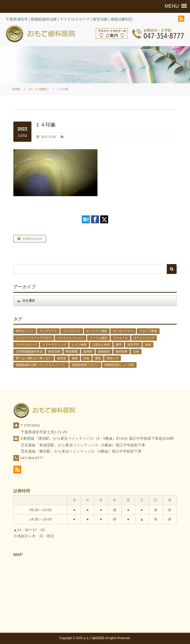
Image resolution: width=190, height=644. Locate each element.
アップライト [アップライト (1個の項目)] (48, 331)
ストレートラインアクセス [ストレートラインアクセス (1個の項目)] (34, 338)
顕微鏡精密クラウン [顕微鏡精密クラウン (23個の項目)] (85, 365)
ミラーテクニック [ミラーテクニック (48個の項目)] (54, 345)
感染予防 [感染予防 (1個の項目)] (133, 345)
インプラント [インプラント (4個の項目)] (72, 331)
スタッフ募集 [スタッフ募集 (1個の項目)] (148, 331)
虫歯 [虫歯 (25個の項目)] (86, 358)
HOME (16, 89)
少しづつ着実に (39, 89)
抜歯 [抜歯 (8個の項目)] (148, 345)
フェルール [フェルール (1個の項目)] (120, 338)
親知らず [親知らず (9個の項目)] (113, 358)
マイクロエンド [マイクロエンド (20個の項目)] (26, 345)
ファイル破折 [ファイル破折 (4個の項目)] (98, 338)
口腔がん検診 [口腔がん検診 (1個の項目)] (101, 345)
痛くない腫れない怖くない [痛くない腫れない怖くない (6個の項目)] (34, 358)
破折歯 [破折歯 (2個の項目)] (62, 358)
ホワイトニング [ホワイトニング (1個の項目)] (144, 338)
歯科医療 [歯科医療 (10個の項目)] (121, 352)
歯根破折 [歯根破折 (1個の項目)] (104, 352)
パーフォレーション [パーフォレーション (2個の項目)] (71, 338)
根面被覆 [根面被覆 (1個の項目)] (72, 352)
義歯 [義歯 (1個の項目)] (75, 358)
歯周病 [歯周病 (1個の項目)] (88, 352)
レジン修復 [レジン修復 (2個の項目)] (79, 345)
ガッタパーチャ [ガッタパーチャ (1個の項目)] (123, 331)
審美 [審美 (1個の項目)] (119, 345)
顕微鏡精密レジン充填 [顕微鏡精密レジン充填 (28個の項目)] (119, 365)
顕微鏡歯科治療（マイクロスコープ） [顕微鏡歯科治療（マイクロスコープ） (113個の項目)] (41, 365)
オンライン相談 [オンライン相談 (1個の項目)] (97, 331)
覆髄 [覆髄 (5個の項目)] (98, 358)
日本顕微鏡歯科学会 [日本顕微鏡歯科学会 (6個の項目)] (29, 352)
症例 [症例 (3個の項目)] (136, 352)
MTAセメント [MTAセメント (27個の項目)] (25, 331)
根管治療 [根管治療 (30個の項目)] (54, 352)
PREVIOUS (33, 239)
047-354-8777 (32, 458)
